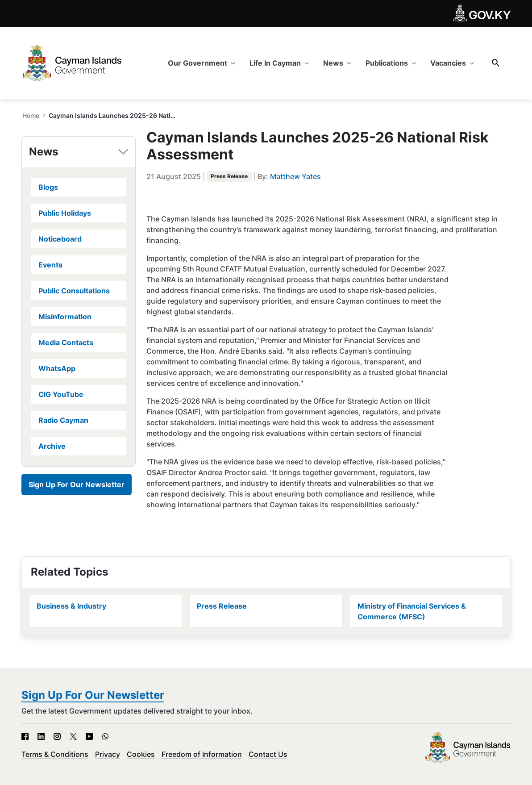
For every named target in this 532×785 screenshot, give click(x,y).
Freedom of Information (202, 754)
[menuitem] (202, 63)
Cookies (141, 754)
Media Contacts (66, 342)
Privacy (108, 754)
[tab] (79, 152)
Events (50, 265)
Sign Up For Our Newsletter (77, 484)
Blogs (48, 187)
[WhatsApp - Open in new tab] (105, 736)
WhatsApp (57, 368)
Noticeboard (60, 239)
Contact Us (268, 754)
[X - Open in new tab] (73, 736)
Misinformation (65, 317)
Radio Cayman (63, 420)
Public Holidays (65, 213)
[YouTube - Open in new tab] (89, 736)
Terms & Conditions (55, 754)
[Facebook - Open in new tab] (25, 736)
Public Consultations (74, 291)
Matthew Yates (295, 176)
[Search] (496, 63)
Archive (52, 446)
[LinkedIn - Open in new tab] (41, 736)
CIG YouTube (61, 394)
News (44, 152)
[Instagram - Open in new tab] (57, 736)
